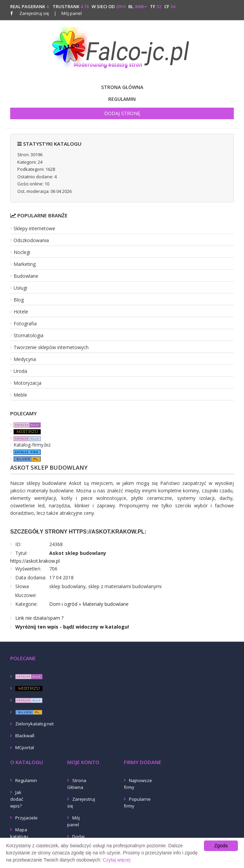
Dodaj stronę (122, 113)
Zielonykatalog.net (34, 724)
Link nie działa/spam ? (39, 618)
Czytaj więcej (117, 860)
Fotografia (25, 323)
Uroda (20, 371)
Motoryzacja (27, 383)
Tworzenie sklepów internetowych (51, 347)
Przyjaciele (26, 818)
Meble (20, 395)
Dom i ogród (63, 604)
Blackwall (25, 736)
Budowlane (26, 276)
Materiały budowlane (106, 604)
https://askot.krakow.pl (35, 561)
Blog (19, 300)
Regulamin (122, 99)
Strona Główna (122, 87)
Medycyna (25, 359)
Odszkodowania (31, 240)
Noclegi (22, 252)
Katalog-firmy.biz (32, 445)
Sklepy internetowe (34, 228)
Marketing (25, 264)
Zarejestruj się (34, 13)
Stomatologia (29, 335)
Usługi (20, 288)
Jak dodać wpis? (17, 799)
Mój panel (68, 13)
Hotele (21, 312)
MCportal (25, 747)
